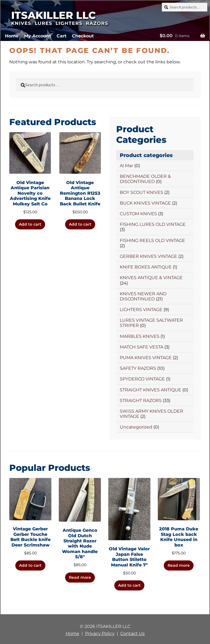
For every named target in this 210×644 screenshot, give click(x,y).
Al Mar (126, 166)
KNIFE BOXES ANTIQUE (146, 267)
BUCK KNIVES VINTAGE (145, 203)
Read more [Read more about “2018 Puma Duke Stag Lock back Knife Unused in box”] (179, 565)
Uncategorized (136, 427)
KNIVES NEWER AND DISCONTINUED (143, 296)
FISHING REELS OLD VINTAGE (152, 240)
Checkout (83, 36)
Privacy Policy (100, 633)
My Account (38, 36)
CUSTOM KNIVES (138, 214)
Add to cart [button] (30, 224)
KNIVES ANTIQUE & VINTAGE (151, 278)
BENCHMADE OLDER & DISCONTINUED (145, 179)
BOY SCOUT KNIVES (142, 192)
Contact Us (132, 633)
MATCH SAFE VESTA (142, 347)
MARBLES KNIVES (140, 336)
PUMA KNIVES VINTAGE (146, 358)
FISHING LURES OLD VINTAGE (153, 224)
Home (12, 36)
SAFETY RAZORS (138, 368)
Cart (62, 36)
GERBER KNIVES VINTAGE (148, 256)
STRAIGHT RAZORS (141, 401)
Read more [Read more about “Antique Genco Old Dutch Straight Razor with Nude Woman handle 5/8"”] (80, 577)
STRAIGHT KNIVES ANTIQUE (151, 390)
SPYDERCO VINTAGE (142, 379)
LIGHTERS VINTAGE (141, 310)
